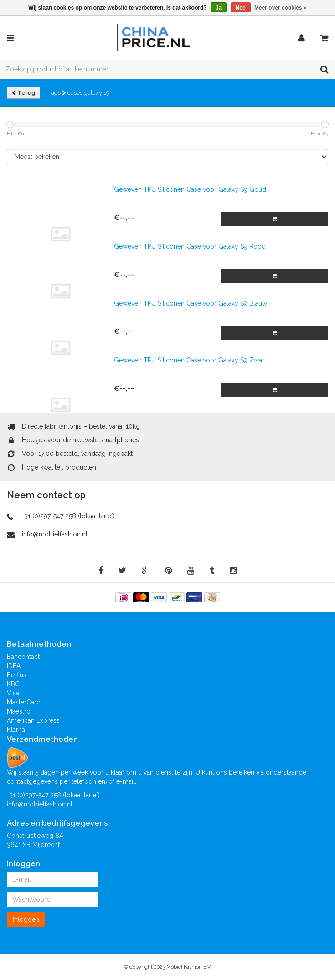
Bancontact (23, 657)
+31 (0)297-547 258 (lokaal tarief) (68, 516)
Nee (241, 8)
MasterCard (24, 702)
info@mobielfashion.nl (55, 534)
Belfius (17, 675)
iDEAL (15, 666)
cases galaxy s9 (89, 93)
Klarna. (17, 730)
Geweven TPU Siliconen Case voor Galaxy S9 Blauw (191, 303)
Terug (23, 93)
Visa (13, 693)
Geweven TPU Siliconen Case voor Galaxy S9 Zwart (190, 360)
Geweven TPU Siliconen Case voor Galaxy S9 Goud (190, 189)
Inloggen (26, 919)
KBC (13, 684)
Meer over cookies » (281, 8)
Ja (219, 8)
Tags (57, 93)
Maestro (19, 711)
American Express (33, 720)
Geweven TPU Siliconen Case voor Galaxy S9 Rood (190, 246)
